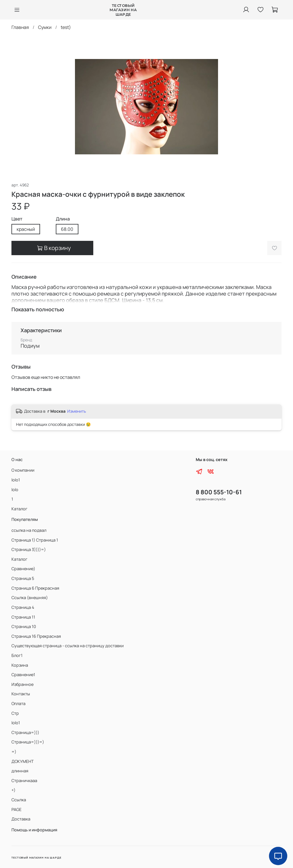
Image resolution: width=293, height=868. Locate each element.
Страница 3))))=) (29, 549)
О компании (23, 470)
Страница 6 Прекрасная (35, 588)
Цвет (17, 219)
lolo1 (16, 480)
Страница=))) (25, 732)
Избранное (22, 684)
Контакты (21, 694)
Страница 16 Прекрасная (36, 636)
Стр (15, 713)
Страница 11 (23, 617)
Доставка (21, 819)
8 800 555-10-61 (219, 492)
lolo (15, 490)
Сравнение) (23, 569)
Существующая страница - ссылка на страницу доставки (68, 646)
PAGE (16, 809)
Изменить (77, 411)
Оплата (18, 703)
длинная (20, 771)
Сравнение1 (23, 675)
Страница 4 (23, 607)
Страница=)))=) (28, 742)
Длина (63, 219)
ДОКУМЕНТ (23, 761)
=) (14, 752)
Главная (20, 27)
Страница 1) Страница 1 (35, 540)
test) (66, 27)
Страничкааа (24, 781)
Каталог (19, 509)
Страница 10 (24, 626)
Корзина (20, 665)
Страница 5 (23, 578)
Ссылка (19, 800)
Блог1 (17, 655)
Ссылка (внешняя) (30, 598)
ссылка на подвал (29, 530)
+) (13, 790)
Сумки (45, 27)
